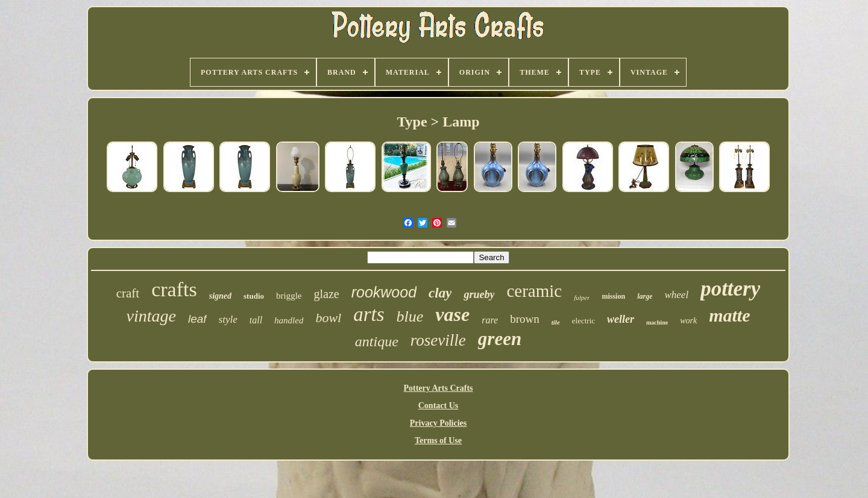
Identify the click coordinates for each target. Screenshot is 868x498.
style (228, 319)
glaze (327, 294)
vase (452, 314)
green (500, 339)
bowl (328, 318)
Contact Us (439, 406)
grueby (479, 294)
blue (410, 316)
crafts (174, 289)
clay (440, 293)
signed (220, 296)
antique (377, 341)
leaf (197, 319)
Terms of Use (438, 440)
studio (254, 296)
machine (657, 322)
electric (583, 321)
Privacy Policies (438, 423)
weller (621, 319)
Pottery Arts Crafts (438, 388)
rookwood (384, 292)
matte (729, 315)
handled (289, 320)
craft (128, 293)
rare (490, 320)
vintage (151, 316)
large (645, 296)
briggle (289, 296)
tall (256, 320)
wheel (676, 295)
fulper (582, 297)
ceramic (534, 291)
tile (556, 322)
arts (369, 314)
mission (613, 296)
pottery (730, 289)
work (688, 321)
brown (525, 319)
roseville (438, 340)
